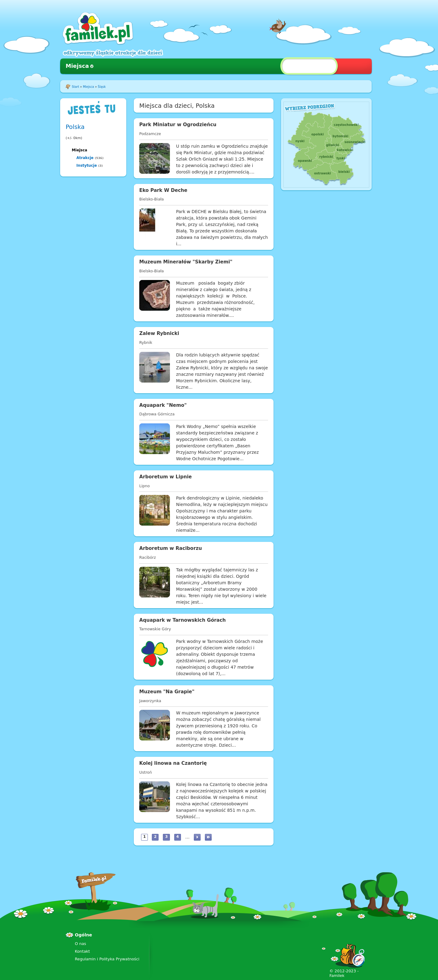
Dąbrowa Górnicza (157, 414)
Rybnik (146, 342)
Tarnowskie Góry (155, 629)
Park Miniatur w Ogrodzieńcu (178, 125)
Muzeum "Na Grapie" (167, 692)
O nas (81, 944)
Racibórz (148, 557)
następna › (197, 837)
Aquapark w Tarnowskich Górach (182, 620)
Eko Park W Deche (163, 190)
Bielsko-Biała (152, 199)
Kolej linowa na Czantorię (173, 763)
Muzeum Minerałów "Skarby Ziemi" (186, 262)
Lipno (144, 486)
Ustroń (146, 772)
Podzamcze (150, 134)
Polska (75, 127)
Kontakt (82, 951)
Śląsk (102, 87)
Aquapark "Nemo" (163, 405)
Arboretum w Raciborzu (171, 548)
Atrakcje (85, 158)
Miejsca (77, 66)
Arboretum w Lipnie (165, 477)
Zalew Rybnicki (159, 333)
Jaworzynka (150, 701)
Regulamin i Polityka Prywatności (107, 959)
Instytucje (87, 165)
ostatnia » (208, 837)
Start (75, 87)
